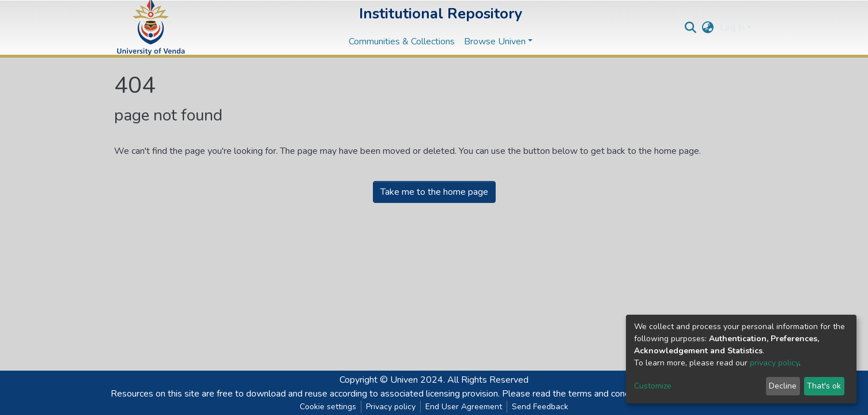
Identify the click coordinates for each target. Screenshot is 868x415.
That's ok (824, 386)
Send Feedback (540, 407)
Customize (653, 386)
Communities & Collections (402, 41)
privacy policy (774, 363)
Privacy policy (391, 407)
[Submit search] (691, 28)
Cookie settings (328, 407)
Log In (732, 28)
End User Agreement (464, 407)
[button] (708, 28)
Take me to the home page (434, 192)
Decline (783, 386)
